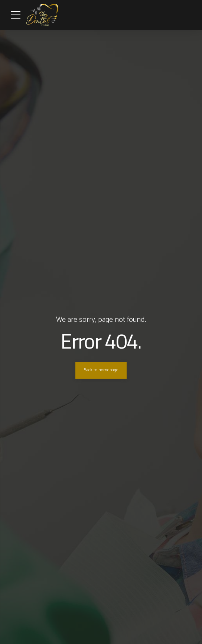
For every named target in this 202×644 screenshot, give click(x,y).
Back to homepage (101, 370)
